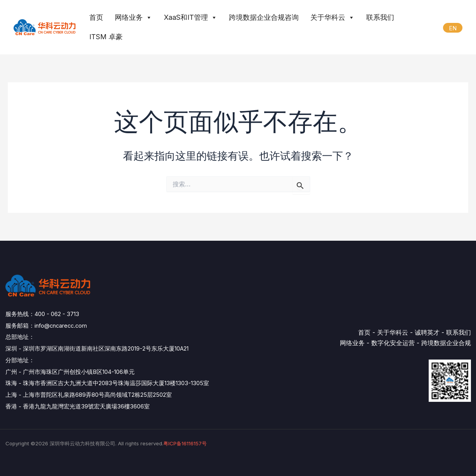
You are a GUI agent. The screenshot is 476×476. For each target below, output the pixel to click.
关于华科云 (332, 17)
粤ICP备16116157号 (185, 443)
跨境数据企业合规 (446, 343)
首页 (96, 17)
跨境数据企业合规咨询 (264, 17)
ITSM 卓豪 (106, 37)
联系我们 (380, 17)
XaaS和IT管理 (190, 17)
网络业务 (133, 17)
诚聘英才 (427, 332)
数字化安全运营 (393, 343)
